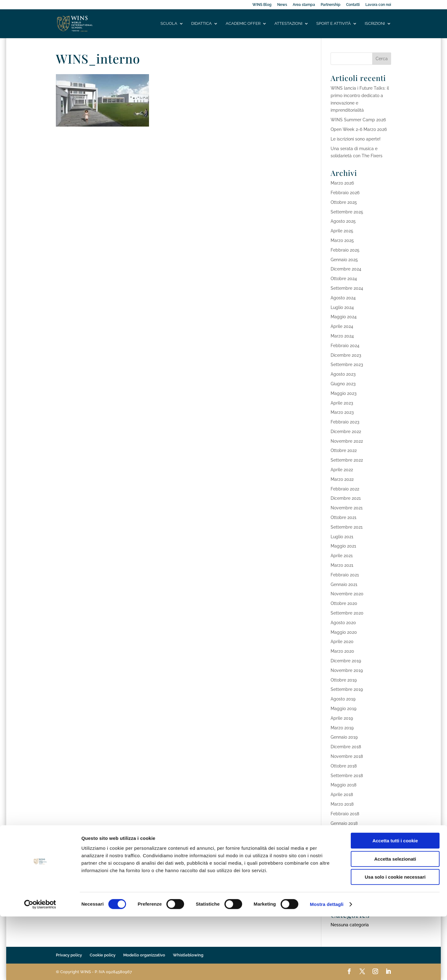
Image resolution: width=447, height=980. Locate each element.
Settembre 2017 (347, 861)
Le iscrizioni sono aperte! (356, 139)
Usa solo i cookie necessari (395, 940)
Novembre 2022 (347, 441)
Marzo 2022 (342, 479)
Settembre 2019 (347, 689)
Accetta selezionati (395, 922)
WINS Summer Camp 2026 (358, 120)
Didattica (201, 24)
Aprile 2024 (342, 326)
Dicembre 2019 (346, 661)
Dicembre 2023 (346, 355)
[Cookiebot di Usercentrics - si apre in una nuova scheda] (40, 968)
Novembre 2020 (347, 594)
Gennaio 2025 (344, 260)
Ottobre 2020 (344, 603)
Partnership (331, 5)
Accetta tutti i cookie (395, 904)
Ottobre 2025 (344, 202)
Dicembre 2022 (346, 432)
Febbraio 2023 (345, 422)
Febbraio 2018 (345, 814)
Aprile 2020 (342, 642)
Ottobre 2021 (343, 517)
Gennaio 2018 (344, 823)
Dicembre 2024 (346, 269)
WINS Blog (262, 5)
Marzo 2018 (342, 804)
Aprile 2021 (342, 556)
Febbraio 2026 (345, 193)
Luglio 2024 (342, 307)
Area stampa (304, 5)
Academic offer (243, 24)
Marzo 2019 (342, 728)
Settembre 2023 (347, 365)
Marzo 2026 (342, 183)
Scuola (169, 24)
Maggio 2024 (344, 317)
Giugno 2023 (343, 384)
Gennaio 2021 (344, 584)
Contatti (353, 5)
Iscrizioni (375, 24)
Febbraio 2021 (345, 575)
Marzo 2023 (342, 412)
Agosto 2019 (343, 699)
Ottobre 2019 (344, 680)
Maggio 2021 (343, 546)
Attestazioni (288, 24)
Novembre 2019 (347, 670)
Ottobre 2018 (344, 766)
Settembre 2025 (347, 212)
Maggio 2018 (343, 785)
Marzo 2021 (342, 565)
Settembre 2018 (347, 776)
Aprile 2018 (342, 794)
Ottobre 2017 (343, 852)
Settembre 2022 (347, 460)
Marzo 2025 (342, 240)
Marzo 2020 (342, 651)
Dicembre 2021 (346, 498)
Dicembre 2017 (346, 833)
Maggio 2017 (343, 880)
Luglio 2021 (342, 537)
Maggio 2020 (344, 632)
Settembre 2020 (347, 613)
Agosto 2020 (343, 623)
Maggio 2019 (343, 709)
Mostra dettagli (327, 968)
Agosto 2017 (343, 871)
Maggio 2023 (344, 393)
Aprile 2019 (342, 718)
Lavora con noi (378, 5)
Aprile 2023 (342, 403)
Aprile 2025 (342, 231)
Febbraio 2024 (345, 346)
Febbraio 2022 (345, 489)
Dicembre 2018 (346, 747)
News (282, 5)
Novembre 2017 (347, 842)
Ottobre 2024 (344, 279)
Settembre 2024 (347, 288)
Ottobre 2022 (344, 450)
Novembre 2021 (347, 508)
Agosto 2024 (343, 298)
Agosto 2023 (343, 374)
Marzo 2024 (342, 336)
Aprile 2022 (342, 470)
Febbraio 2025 (345, 250)
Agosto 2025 (343, 221)
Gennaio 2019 (344, 737)
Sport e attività (334, 24)
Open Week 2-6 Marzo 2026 (359, 129)
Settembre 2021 (347, 527)
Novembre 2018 (347, 756)
